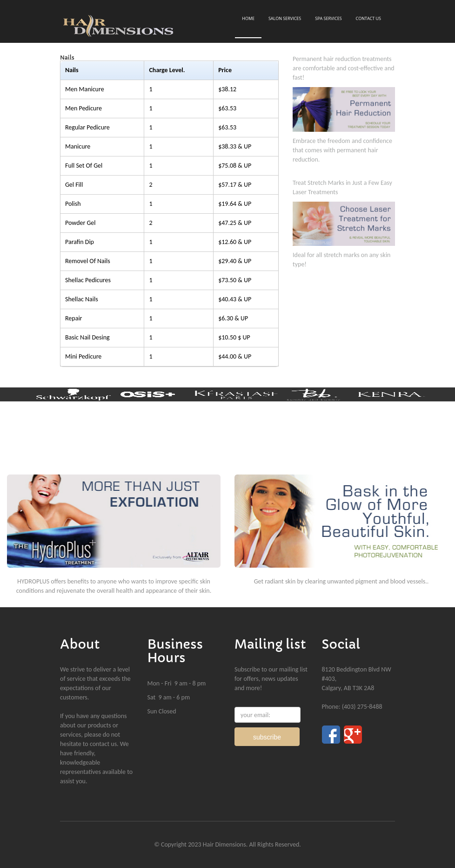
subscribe (267, 737)
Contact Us (368, 18)
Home (248, 18)
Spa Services (328, 18)
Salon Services (285, 18)
